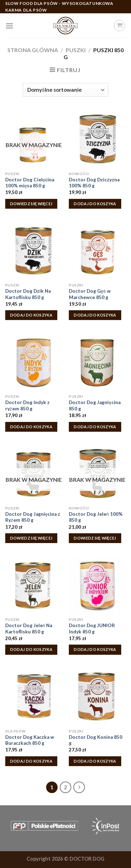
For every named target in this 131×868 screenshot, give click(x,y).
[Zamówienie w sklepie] (65, 90)
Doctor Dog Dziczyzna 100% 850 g (94, 183)
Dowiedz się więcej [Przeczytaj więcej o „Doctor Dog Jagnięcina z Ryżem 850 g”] (31, 538)
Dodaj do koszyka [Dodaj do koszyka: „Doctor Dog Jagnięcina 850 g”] (95, 427)
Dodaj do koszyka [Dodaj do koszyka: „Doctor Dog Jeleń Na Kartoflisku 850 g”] (31, 649)
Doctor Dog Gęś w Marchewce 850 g (90, 294)
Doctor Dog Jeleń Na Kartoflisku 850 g (29, 629)
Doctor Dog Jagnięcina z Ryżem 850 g (33, 517)
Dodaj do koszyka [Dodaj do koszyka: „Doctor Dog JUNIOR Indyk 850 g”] (95, 649)
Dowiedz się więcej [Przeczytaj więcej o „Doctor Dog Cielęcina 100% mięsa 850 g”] (31, 204)
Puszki (76, 50)
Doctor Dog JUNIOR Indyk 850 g (92, 629)
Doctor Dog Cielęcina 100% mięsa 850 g (30, 183)
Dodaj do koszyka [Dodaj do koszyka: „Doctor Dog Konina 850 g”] (95, 761)
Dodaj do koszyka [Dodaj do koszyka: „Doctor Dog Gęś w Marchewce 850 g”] (95, 315)
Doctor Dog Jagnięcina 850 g (95, 405)
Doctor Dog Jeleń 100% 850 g (96, 517)
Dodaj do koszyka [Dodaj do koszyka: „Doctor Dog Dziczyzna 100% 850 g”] (95, 204)
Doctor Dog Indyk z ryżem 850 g (27, 405)
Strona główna (33, 50)
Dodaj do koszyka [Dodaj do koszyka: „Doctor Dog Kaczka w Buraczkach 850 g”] (31, 761)
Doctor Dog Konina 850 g (96, 740)
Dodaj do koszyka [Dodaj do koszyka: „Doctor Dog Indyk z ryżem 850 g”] (31, 427)
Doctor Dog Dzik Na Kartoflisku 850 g (28, 294)
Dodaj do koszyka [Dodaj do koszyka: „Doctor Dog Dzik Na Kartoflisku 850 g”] (31, 315)
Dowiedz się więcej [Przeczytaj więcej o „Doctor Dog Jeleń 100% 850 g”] (95, 538)
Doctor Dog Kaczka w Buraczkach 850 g (30, 740)
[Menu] (9, 26)
